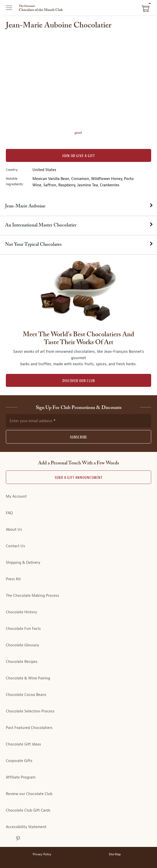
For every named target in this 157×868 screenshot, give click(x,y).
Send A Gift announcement (79, 478)
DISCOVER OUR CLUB (79, 381)
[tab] (78, 207)
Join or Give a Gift (78, 156)
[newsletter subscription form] (78, 421)
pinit (78, 133)
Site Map (115, 854)
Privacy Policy (42, 854)
